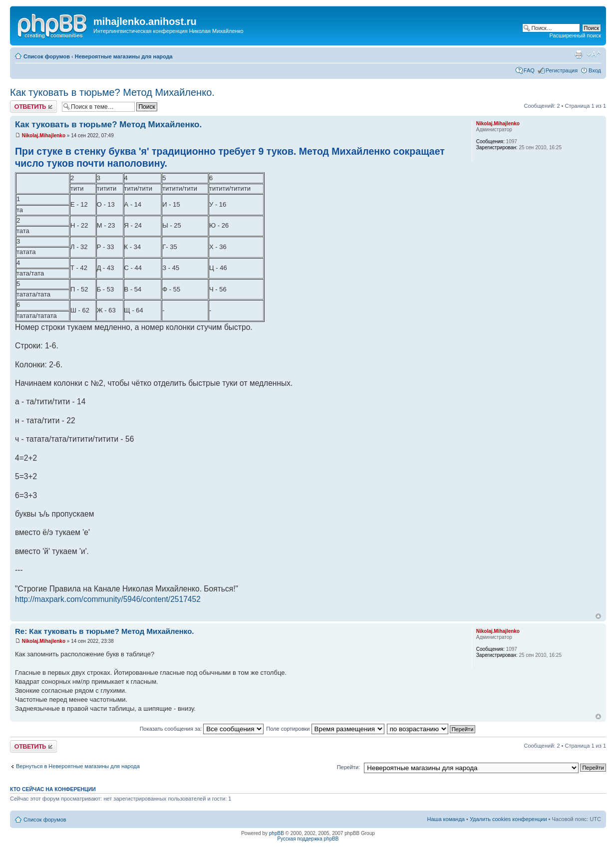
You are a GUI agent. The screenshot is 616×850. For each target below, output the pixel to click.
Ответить (33, 107)
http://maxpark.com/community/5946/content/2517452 (108, 599)
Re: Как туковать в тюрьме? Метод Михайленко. (104, 631)
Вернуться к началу (598, 616)
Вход (595, 70)
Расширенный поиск (575, 35)
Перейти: (349, 767)
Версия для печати (579, 54)
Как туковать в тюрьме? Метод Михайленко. (112, 92)
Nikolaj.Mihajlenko (44, 136)
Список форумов (47, 56)
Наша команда (446, 819)
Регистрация (562, 70)
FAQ (529, 70)
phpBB (277, 833)
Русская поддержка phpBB (308, 839)
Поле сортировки (325, 729)
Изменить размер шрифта (594, 54)
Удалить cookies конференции (508, 819)
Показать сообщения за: (202, 729)
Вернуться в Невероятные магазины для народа (78, 766)
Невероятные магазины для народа (124, 56)
